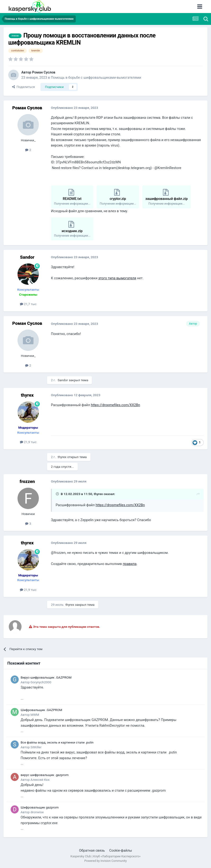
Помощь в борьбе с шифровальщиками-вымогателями (96, 78)
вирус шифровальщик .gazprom (45, 775)
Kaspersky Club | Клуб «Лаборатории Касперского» (106, 856)
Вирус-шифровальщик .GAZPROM (46, 677)
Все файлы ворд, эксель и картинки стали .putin (57, 742)
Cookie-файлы (121, 850)
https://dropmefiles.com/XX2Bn (116, 405)
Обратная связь (92, 850)
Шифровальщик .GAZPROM (41, 710)
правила (130, 564)
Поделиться (23, 87)
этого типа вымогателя (117, 278)
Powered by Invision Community (105, 861)
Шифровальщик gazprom (40, 807)
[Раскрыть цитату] (58, 494)
